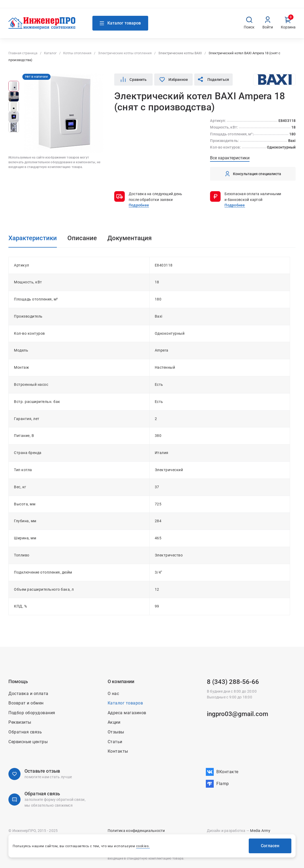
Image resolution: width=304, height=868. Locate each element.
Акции (186, 8)
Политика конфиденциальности (136, 831)
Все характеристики (230, 158)
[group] (14, 86)
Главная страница (23, 53)
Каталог (50, 53)
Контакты (203, 8)
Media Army (260, 831)
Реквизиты (20, 722)
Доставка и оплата (230, 8)
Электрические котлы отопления (125, 53)
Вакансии (288, 8)
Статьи (115, 742)
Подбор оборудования (32, 713)
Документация (129, 238)
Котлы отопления (77, 53)
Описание (82, 238)
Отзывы (116, 732)
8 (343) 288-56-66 (233, 682)
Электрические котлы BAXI (180, 53)
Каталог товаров (125, 703)
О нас (173, 8)
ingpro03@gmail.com (238, 714)
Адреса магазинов (28, 7)
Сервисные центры (28, 742)
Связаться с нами (76, 7)
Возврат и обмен (262, 8)
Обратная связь (25, 732)
